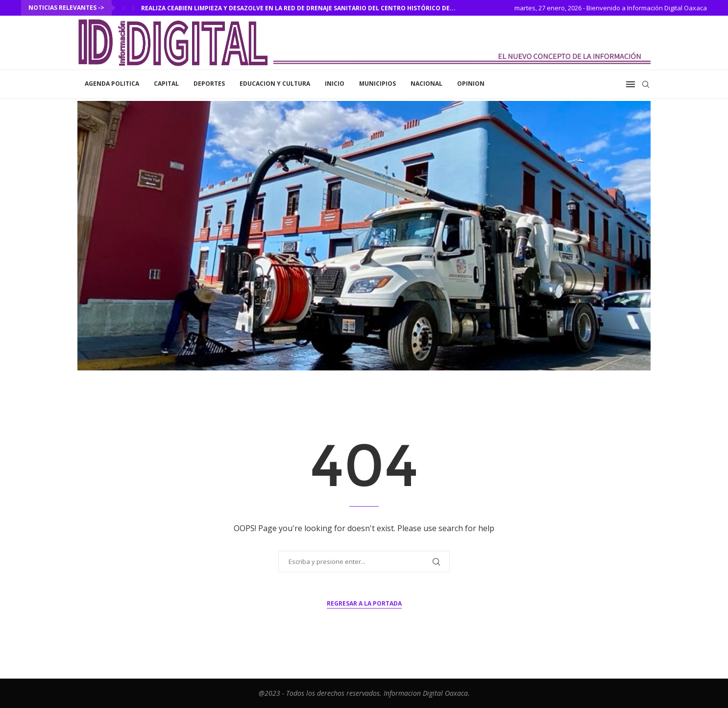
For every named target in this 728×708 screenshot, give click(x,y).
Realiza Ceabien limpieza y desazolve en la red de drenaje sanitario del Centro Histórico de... (298, 8)
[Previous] (123, 8)
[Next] (133, 8)
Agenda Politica (112, 84)
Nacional (426, 84)
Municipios (377, 84)
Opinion (471, 84)
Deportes (209, 84)
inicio (335, 84)
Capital (166, 84)
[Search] (646, 84)
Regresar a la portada (364, 603)
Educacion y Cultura (275, 84)
